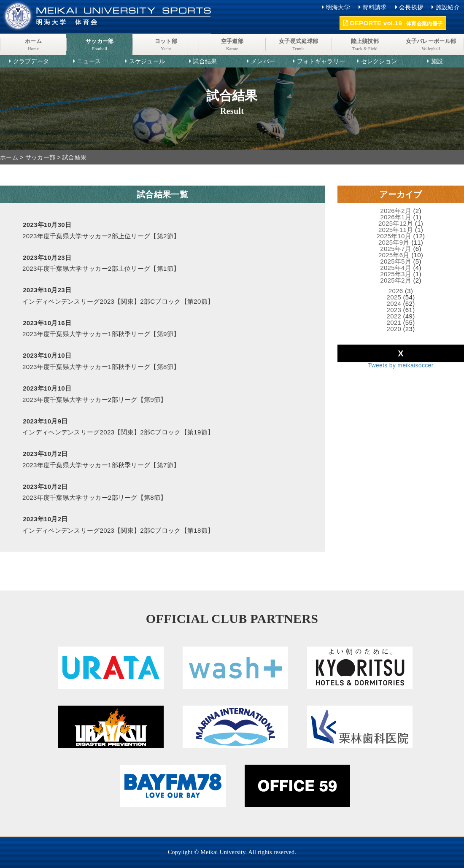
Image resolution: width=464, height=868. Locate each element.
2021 (394, 322)
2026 (396, 291)
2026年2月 (396, 211)
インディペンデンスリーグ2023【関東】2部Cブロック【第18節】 (118, 530)
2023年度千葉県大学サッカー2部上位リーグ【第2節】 (101, 236)
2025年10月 (394, 236)
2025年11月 (396, 230)
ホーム (9, 157)
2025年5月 (396, 261)
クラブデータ (31, 61)
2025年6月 (394, 255)
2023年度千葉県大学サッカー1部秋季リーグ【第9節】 (101, 334)
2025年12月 (396, 223)
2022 (394, 316)
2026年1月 (396, 217)
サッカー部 (40, 157)
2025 (394, 297)
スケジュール (147, 61)
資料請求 (374, 7)
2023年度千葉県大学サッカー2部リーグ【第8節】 (95, 497)
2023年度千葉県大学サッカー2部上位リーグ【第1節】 (101, 268)
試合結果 (205, 61)
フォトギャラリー (321, 61)
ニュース (89, 61)
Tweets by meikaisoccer (401, 365)
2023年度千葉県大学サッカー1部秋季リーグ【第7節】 (101, 465)
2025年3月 (396, 274)
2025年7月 (396, 249)
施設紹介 (448, 7)
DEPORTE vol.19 (393, 23)
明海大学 (338, 7)
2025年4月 (396, 268)
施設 (437, 61)
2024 (394, 303)
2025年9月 (394, 242)
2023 (394, 310)
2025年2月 (396, 280)
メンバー (263, 61)
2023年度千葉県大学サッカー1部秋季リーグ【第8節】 (101, 367)
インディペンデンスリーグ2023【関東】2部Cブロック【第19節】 (118, 432)
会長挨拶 (411, 7)
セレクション (379, 61)
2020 (394, 329)
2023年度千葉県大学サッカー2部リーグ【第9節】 (95, 400)
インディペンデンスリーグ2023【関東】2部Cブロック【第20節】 (118, 301)
